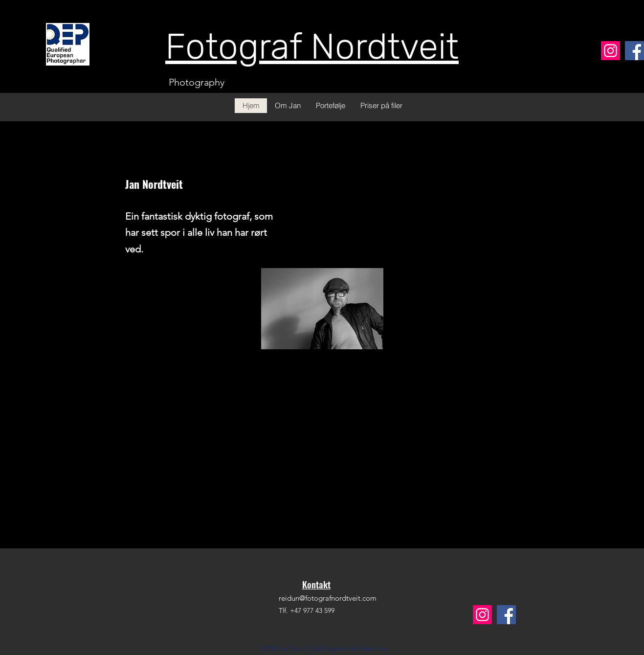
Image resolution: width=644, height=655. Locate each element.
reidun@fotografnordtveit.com (328, 598)
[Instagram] (611, 51)
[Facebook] (634, 51)
